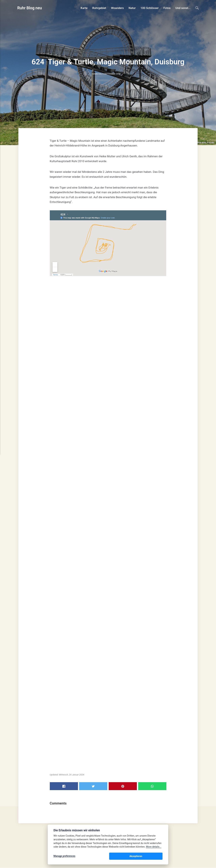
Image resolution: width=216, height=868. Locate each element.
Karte (84, 8)
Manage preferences (64, 857)
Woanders (117, 8)
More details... (154, 847)
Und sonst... (183, 8)
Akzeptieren (153, 857)
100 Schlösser (149, 8)
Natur (132, 8)
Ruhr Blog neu (30, 8)
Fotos (167, 8)
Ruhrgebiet (99, 8)
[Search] (197, 8)
